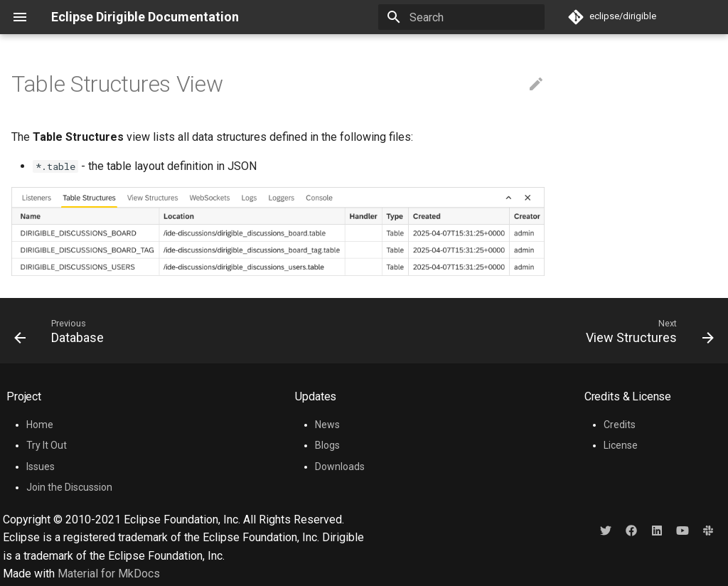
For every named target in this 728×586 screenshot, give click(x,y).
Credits (620, 425)
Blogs (327, 445)
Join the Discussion (69, 487)
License (621, 445)
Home (40, 425)
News (327, 425)
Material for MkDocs (109, 574)
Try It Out (47, 445)
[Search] (461, 17)
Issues (41, 467)
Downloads (340, 467)
